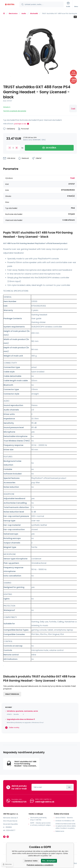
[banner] (10, 5)
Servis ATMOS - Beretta (64, 818)
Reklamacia (60, 831)
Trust (73, 108)
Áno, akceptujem (49, 861)
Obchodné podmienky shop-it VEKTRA (38, 819)
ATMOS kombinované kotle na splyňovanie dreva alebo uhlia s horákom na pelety (66, 826)
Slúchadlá (34, 13)
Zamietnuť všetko (31, 861)
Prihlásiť (69, 787)
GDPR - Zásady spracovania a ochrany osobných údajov (40, 824)
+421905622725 (19, 802)
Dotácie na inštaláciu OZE (65, 821)
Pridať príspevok (12, 694)
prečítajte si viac (20, 124)
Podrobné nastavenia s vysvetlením (40, 865)
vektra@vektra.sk (45, 802)
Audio (24, 13)
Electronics (13, 13)
